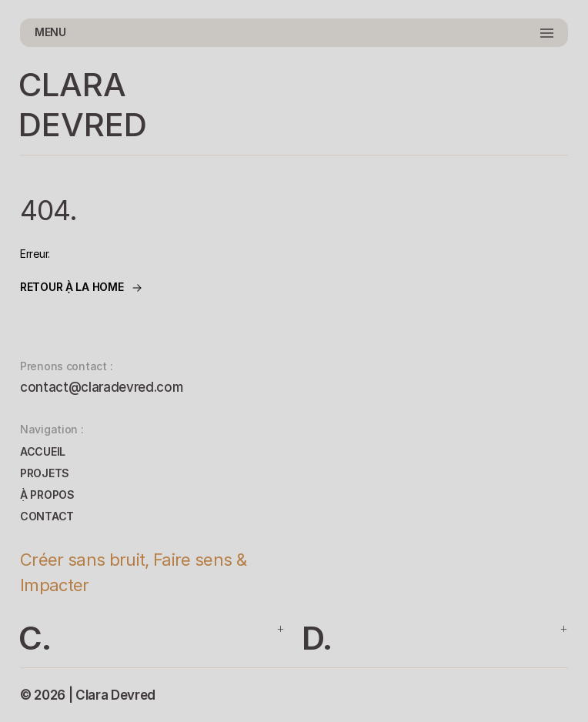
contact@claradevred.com (101, 387)
